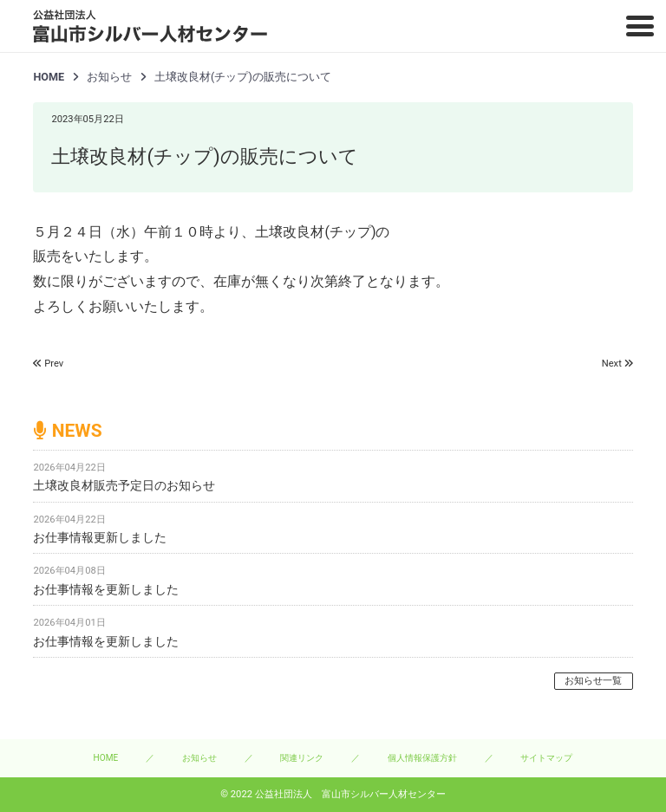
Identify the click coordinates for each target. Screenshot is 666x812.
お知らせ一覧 (593, 681)
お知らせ (199, 758)
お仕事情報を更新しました (106, 589)
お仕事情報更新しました (100, 537)
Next (612, 364)
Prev (54, 364)
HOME (49, 77)
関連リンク (302, 758)
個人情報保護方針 (422, 758)
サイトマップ (546, 758)
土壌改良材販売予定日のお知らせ (124, 485)
